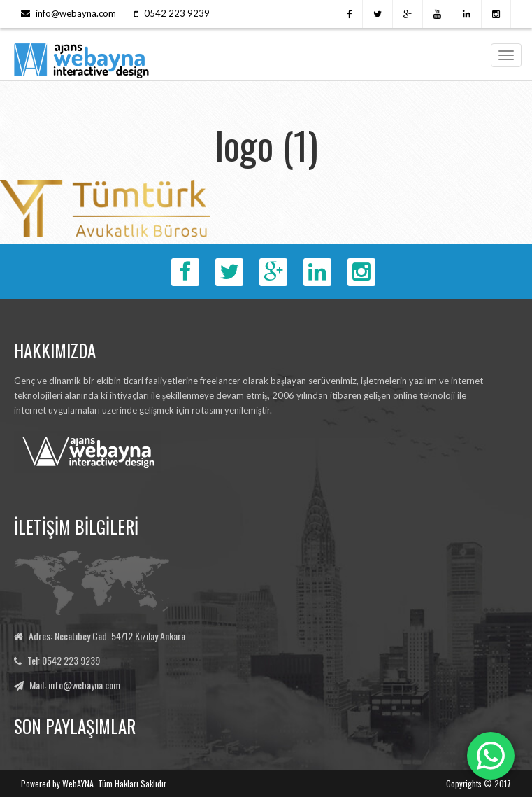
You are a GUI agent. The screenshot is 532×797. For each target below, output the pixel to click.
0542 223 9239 (177, 13)
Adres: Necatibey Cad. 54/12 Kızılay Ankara (107, 636)
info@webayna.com (76, 13)
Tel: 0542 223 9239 (64, 660)
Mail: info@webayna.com (75, 685)
